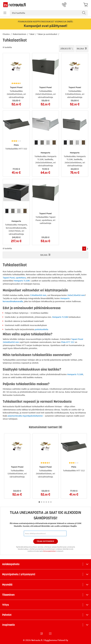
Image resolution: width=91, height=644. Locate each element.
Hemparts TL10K (60, 317)
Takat (32, 34)
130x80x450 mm (38, 295)
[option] (36, 142)
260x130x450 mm (76, 295)
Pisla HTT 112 (68, 342)
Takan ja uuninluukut (48, 34)
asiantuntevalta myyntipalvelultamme (25, 416)
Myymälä (7, 585)
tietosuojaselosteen (49, 551)
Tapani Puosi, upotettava (14, 278)
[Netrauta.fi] (15, 5)
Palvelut (7, 615)
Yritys (6, 605)
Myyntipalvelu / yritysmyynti (19, 574)
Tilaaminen (8, 595)
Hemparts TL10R (22, 281)
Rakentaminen (20, 34)
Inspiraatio (8, 625)
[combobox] (49, 13)
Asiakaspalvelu (11, 564)
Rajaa (82, 49)
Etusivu (6, 34)
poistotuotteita (41, 329)
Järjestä (67, 48)
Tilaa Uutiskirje (45, 541)
